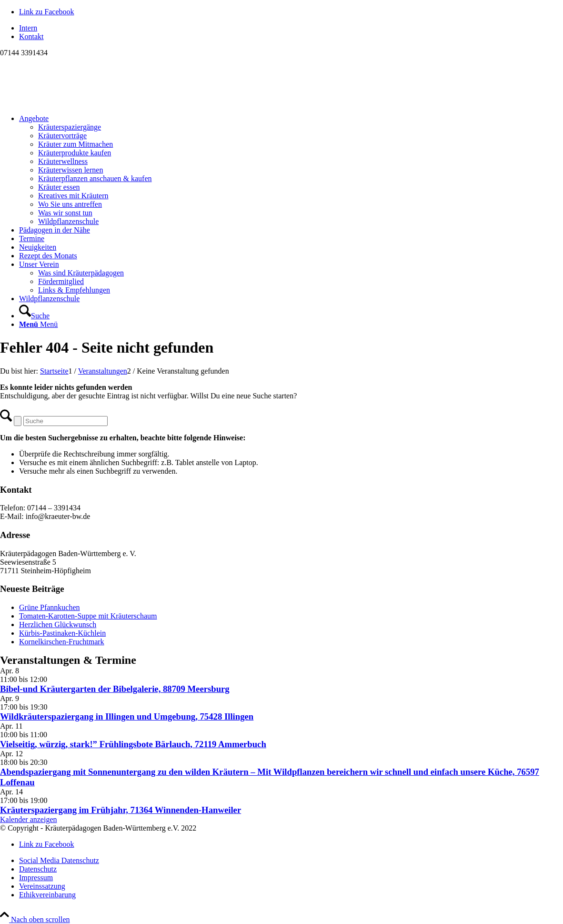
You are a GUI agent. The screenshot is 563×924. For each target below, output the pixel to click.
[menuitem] (291, 28)
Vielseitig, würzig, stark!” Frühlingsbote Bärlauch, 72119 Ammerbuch (133, 744)
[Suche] (34, 316)
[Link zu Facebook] (47, 12)
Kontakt (31, 36)
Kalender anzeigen (28, 819)
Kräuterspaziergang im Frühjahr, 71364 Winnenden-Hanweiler (121, 810)
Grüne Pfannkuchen (50, 607)
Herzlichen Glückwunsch (58, 624)
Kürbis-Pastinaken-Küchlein (62, 633)
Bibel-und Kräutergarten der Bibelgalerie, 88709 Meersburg (115, 689)
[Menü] (38, 324)
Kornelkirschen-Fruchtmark (62, 642)
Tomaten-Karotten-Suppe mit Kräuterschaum (88, 616)
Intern (28, 28)
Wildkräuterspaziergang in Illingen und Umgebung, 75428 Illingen (127, 716)
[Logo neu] (71, 102)
